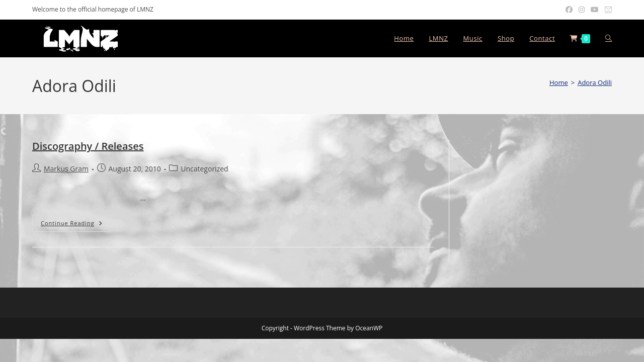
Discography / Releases (88, 146)
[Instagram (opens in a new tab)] (582, 10)
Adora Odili (595, 82)
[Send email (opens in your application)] (607, 10)
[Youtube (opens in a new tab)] (595, 10)
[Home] (559, 82)
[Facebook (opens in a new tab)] (569, 10)
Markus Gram (66, 169)
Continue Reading (76, 225)
